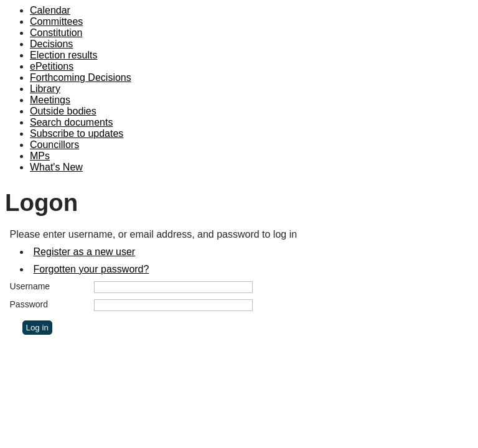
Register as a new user (85, 252)
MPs (40, 156)
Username (30, 286)
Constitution (56, 33)
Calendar (50, 10)
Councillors (54, 145)
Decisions (51, 44)
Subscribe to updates (77, 133)
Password (29, 304)
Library (45, 89)
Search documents (71, 122)
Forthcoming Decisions (81, 77)
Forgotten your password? (91, 269)
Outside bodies (63, 111)
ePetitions (52, 66)
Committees (56, 21)
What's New (56, 167)
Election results (64, 55)
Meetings (50, 100)
